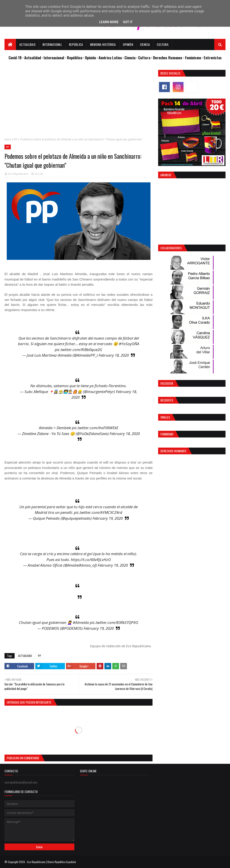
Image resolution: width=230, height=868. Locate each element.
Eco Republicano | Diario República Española (52, 862)
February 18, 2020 (114, 355)
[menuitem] (10, 44)
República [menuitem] (76, 44)
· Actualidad (32, 58)
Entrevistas (213, 58)
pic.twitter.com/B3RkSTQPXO (114, 622)
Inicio (8, 139)
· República (74, 58)
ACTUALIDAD (25, 656)
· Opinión (90, 58)
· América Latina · (111, 58)
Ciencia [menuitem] (145, 44)
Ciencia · (131, 58)
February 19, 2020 (108, 518)
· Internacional (53, 58)
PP (15, 139)
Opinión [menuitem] (128, 44)
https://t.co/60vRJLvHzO (91, 560)
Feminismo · (194, 58)
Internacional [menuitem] (52, 44)
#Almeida (81, 622)
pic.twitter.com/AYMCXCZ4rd (98, 512)
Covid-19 (15, 58)
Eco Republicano (18, 174)
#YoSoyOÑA (129, 344)
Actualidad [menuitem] (27, 44)
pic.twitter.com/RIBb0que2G (79, 350)
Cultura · (146, 58)
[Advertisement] (79, 101)
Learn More (109, 22)
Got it (128, 22)
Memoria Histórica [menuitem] (103, 44)
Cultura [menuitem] (163, 44)
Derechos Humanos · (169, 58)
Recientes (167, 400)
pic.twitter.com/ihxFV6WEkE (95, 428)
